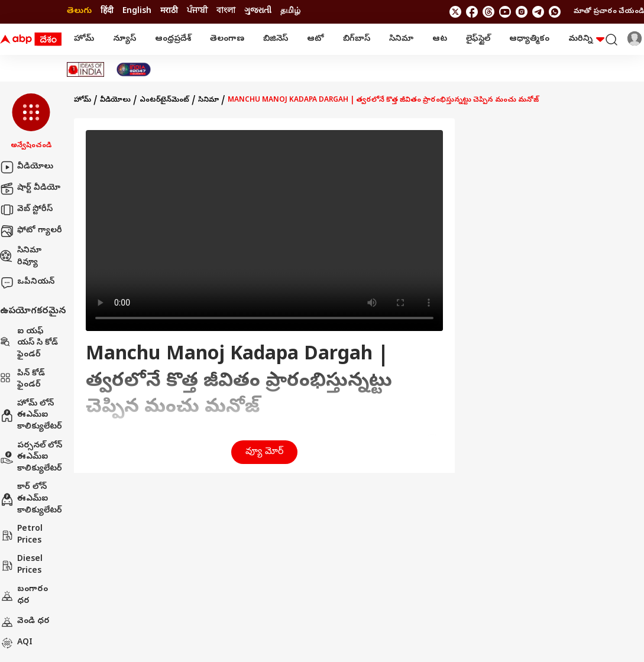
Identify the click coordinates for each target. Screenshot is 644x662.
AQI (16, 643)
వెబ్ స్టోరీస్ (26, 210)
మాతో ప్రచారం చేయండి (609, 12)
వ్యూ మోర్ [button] (264, 452)
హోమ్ (84, 39)
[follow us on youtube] (505, 12)
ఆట (440, 39)
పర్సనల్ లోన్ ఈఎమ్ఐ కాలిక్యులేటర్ (31, 457)
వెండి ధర (25, 622)
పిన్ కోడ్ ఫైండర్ (22, 380)
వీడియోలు (27, 167)
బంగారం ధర (24, 596)
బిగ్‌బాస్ (357, 39)
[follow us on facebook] (472, 12)
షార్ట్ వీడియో (30, 189)
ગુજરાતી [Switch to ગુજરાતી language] (258, 12)
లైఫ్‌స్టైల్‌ (478, 39)
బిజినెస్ (276, 39)
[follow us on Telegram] (538, 12)
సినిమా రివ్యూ (21, 257)
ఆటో (315, 39)
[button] (31, 122)
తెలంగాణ (227, 39)
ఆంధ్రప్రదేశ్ (173, 39)
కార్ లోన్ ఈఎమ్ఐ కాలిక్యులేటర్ (31, 499)
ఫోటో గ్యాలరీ (31, 231)
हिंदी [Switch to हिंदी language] (107, 12)
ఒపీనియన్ (27, 283)
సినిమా (401, 39)
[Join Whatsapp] (555, 12)
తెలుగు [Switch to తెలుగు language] (79, 12)
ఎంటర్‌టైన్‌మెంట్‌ (164, 100)
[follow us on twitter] (455, 12)
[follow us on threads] (488, 12)
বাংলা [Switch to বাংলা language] (226, 12)
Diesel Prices (21, 565)
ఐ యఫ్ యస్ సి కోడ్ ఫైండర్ (29, 343)
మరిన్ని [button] (586, 39)
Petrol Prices (21, 535)
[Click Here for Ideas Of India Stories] (85, 69)
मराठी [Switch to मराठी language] (169, 12)
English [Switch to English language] (137, 12)
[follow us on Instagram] (522, 12)
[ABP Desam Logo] (31, 40)
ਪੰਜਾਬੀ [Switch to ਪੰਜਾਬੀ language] (197, 12)
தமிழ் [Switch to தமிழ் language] (290, 12)
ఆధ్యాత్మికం (529, 39)
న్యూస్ (124, 39)
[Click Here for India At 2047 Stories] (134, 69)
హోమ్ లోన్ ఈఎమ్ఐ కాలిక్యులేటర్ (31, 416)
